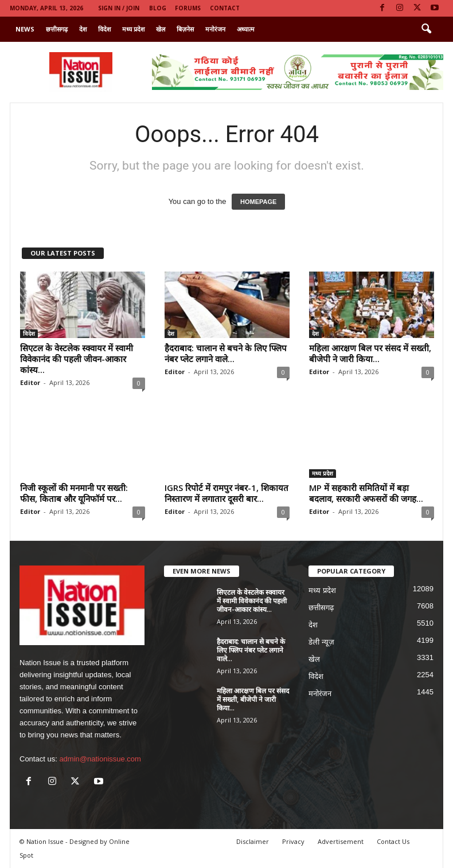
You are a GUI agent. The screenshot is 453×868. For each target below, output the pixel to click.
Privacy (293, 841)
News (25, 29)
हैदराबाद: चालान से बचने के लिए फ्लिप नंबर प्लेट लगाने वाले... (226, 353)
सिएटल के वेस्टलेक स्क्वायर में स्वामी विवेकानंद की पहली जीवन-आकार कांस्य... (77, 359)
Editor (30, 382)
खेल (161, 29)
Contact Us (393, 841)
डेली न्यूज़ (321, 642)
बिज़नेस (185, 29)
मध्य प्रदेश (133, 29)
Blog (158, 8)
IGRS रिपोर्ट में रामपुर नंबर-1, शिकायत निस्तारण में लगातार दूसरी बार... (226, 493)
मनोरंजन (215, 29)
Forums (188, 8)
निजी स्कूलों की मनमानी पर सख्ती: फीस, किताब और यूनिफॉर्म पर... (74, 493)
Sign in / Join (119, 8)
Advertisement (341, 841)
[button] (426, 29)
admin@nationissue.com (100, 759)
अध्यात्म (246, 29)
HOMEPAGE (258, 202)
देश (83, 29)
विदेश (104, 29)
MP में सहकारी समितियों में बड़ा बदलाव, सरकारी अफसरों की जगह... (366, 493)
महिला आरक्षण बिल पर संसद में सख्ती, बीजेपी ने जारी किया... (370, 353)
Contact (225, 8)
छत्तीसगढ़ (57, 29)
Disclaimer (253, 841)
